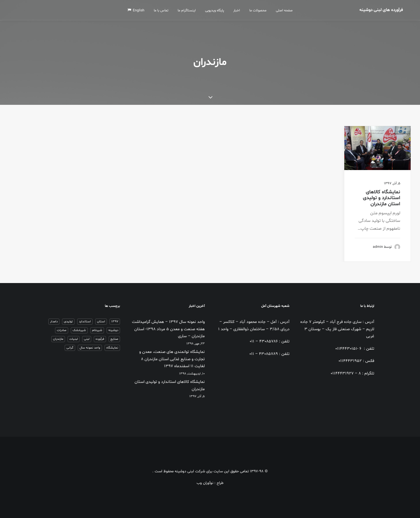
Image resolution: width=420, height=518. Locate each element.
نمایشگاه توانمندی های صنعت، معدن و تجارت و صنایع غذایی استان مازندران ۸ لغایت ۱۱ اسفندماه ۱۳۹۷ (172, 359)
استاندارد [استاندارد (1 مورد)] (85, 322)
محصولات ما (260, 10)
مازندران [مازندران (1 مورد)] (58, 339)
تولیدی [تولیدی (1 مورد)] (68, 322)
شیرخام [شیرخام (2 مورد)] (97, 330)
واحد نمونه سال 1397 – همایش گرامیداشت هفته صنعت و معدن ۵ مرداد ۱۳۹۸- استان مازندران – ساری (168, 329)
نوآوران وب (205, 483)
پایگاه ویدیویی (217, 10)
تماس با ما (163, 10)
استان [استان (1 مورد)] (101, 322)
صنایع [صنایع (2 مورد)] (114, 339)
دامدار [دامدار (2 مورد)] (54, 322)
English (138, 10)
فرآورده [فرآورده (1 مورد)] (100, 339)
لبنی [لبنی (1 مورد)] (87, 339)
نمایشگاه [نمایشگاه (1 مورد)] (112, 348)
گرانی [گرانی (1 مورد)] (70, 348)
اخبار (239, 10)
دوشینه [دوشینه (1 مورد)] (113, 330)
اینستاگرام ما (189, 10)
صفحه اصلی (286, 10)
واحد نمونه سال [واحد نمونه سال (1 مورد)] (90, 348)
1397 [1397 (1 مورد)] (115, 322)
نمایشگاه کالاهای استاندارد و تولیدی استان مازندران (382, 198)
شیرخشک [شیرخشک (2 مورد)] (79, 330)
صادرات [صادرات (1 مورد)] (62, 330)
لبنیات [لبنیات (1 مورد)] (74, 339)
